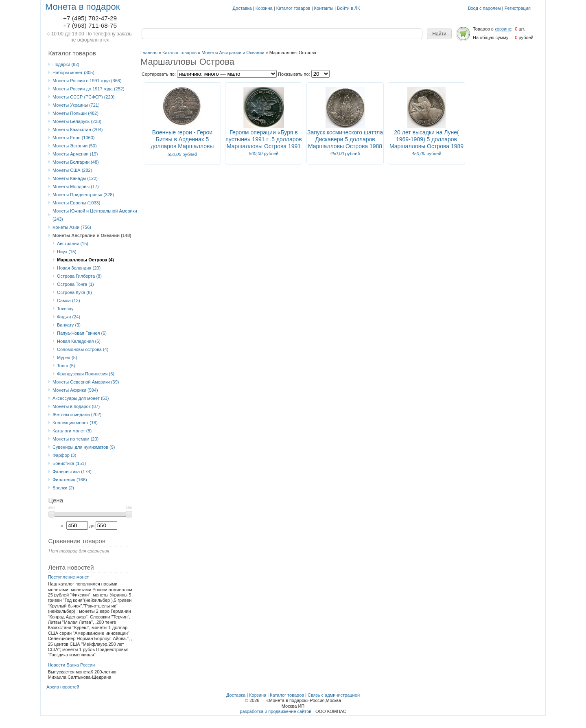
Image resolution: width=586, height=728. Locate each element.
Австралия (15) (73, 243)
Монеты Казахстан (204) (78, 129)
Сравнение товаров (77, 541)
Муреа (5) (67, 357)
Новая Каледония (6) (79, 341)
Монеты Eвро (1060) (74, 138)
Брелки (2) (63, 488)
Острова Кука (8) (74, 292)
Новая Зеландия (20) (79, 268)
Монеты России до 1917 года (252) (89, 89)
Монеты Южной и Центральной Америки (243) (95, 215)
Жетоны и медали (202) (77, 414)
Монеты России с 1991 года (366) (87, 81)
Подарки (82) (66, 64)
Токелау (65, 309)
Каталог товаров (293, 8)
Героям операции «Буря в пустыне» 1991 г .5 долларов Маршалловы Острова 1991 (263, 139)
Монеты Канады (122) (75, 178)
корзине (503, 29)
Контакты (324, 8)
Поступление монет (69, 577)
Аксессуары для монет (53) (81, 398)
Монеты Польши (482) (75, 113)
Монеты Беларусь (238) (77, 121)
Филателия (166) (70, 480)
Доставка (242, 8)
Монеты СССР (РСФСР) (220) (83, 97)
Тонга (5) (66, 366)
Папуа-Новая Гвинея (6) (82, 333)
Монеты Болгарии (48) (76, 162)
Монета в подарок (82, 7)
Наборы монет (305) (73, 72)
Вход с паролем (484, 8)
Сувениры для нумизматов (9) (84, 447)
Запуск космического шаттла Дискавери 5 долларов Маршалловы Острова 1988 (345, 139)
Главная (149, 53)
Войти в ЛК (348, 8)
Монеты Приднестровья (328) (83, 195)
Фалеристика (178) (72, 471)
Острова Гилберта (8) (79, 276)
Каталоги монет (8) (72, 431)
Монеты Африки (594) (75, 390)
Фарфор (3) (64, 455)
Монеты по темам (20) (75, 439)
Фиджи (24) (69, 317)
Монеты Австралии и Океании (233, 53)
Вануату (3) (69, 325)
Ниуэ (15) (67, 252)
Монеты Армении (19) (75, 154)
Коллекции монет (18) (75, 423)
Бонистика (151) (69, 463)
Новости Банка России (72, 665)
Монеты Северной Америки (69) (86, 382)
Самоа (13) (69, 300)
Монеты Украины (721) (76, 105)
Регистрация (518, 8)
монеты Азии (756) (72, 227)
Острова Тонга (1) (75, 284)
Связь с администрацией (334, 695)
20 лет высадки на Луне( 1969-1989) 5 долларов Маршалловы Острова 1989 (426, 139)
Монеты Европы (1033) (76, 203)
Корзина (264, 8)
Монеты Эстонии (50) (75, 146)
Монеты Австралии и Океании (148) (92, 235)
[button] (439, 34)
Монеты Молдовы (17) (76, 186)
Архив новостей (63, 687)
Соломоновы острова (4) (83, 349)
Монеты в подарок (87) (76, 406)
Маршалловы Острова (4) (85, 260)
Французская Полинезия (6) (86, 374)
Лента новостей (71, 567)
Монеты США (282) (72, 170)
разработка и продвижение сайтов (276, 711)
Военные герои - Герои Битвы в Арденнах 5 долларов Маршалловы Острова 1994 (183, 143)
